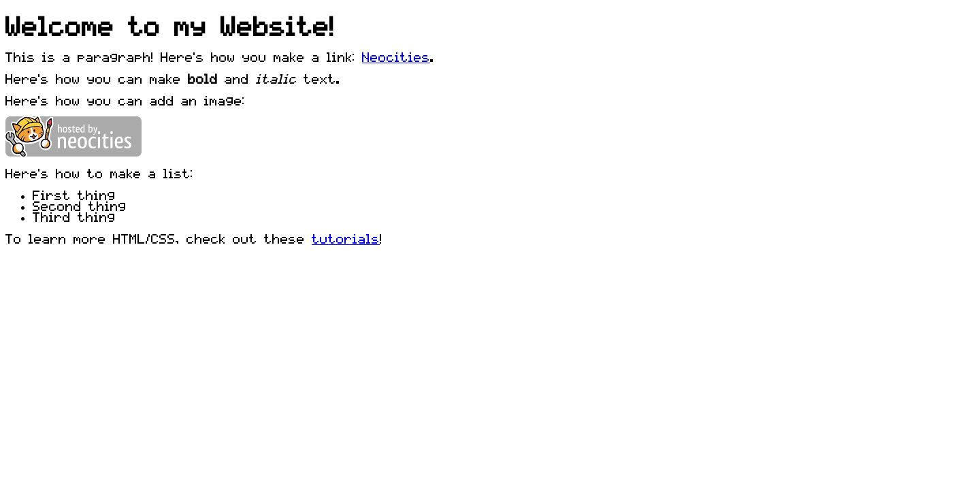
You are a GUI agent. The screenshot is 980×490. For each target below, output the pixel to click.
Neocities (396, 56)
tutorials (346, 238)
